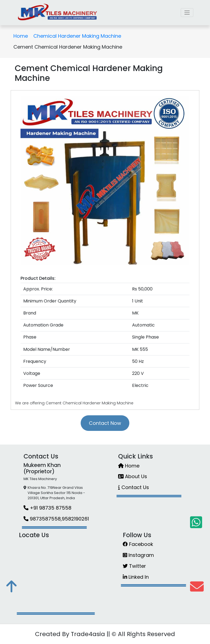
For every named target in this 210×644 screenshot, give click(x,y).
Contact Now (105, 423)
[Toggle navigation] (187, 13)
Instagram (138, 555)
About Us (133, 476)
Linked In (136, 577)
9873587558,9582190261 (56, 519)
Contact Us (134, 487)
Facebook (138, 544)
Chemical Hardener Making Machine (77, 36)
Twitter (134, 566)
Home (21, 36)
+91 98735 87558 (47, 508)
